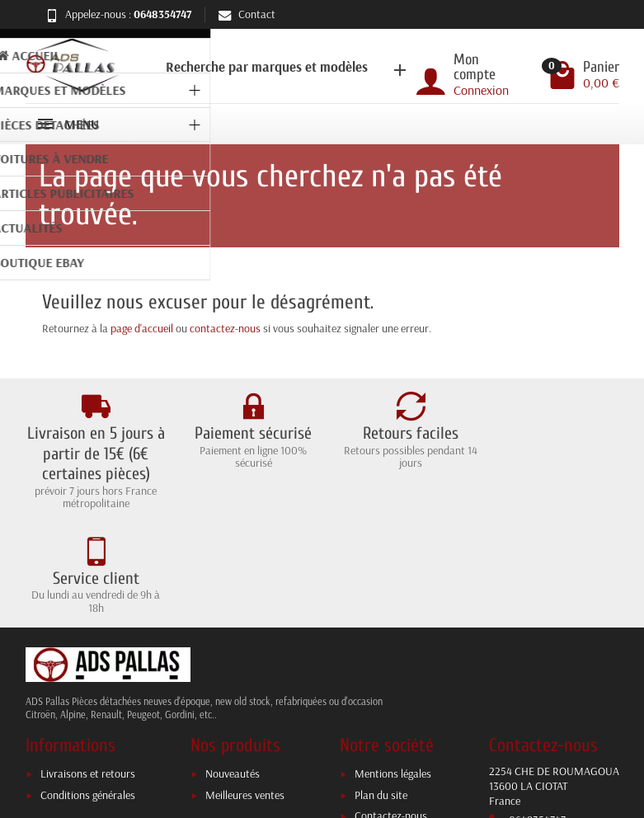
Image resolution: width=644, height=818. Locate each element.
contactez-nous (225, 328)
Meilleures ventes (245, 691)
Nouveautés (233, 670)
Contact (247, 14)
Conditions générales (88, 691)
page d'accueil (142, 328)
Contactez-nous (391, 712)
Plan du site (381, 691)
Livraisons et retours (88, 670)
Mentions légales (393, 670)
